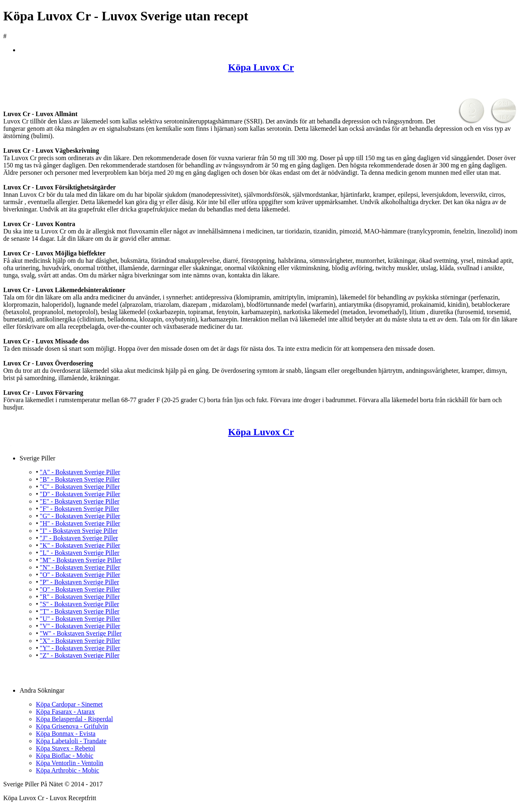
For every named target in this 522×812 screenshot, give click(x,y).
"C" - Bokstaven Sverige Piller (80, 487)
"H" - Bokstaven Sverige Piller (80, 523)
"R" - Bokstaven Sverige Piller (80, 597)
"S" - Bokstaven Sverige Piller (80, 604)
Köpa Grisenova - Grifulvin (72, 726)
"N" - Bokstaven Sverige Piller (80, 567)
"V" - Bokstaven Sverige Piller (80, 626)
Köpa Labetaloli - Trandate (71, 741)
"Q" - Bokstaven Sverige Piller (80, 589)
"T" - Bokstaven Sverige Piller (80, 611)
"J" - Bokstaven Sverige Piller (79, 538)
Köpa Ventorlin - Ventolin (70, 763)
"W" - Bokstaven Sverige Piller (81, 633)
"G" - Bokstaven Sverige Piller (80, 516)
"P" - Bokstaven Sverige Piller (80, 582)
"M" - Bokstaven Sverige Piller (81, 560)
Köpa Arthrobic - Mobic (67, 770)
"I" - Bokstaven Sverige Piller (79, 531)
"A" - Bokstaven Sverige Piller (80, 472)
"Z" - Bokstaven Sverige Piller (80, 655)
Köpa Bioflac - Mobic (65, 756)
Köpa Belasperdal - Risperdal (74, 719)
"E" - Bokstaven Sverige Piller (80, 501)
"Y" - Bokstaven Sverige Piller (80, 648)
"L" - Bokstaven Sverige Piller (80, 553)
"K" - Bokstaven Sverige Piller (80, 545)
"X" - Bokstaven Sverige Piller (80, 641)
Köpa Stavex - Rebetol (65, 748)
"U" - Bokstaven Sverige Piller (80, 619)
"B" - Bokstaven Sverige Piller (80, 479)
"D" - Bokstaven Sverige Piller (80, 494)
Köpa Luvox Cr (261, 67)
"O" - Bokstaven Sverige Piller (80, 575)
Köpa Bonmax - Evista (66, 734)
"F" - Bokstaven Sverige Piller (80, 509)
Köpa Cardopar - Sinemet (69, 704)
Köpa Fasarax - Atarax (65, 712)
